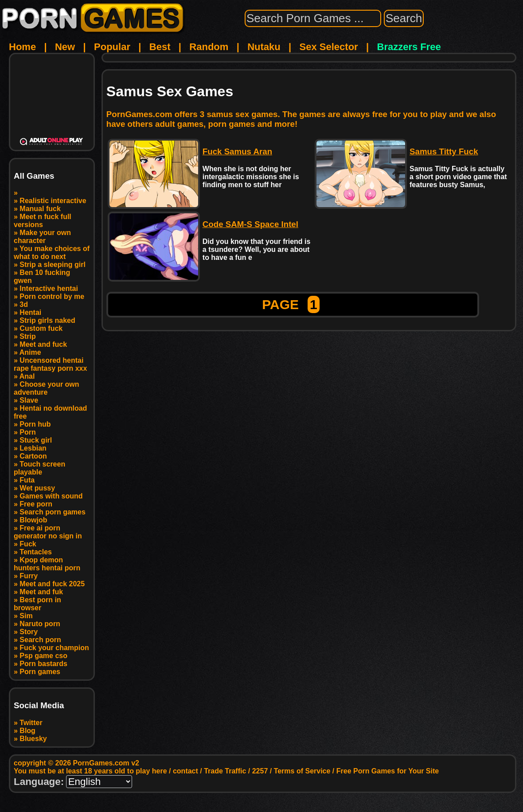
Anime (30, 352)
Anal (27, 376)
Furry (29, 576)
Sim (26, 616)
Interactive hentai (49, 288)
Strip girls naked (47, 320)
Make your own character (42, 237)
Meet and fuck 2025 (52, 584)
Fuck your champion (54, 648)
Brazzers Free (409, 47)
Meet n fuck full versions (43, 221)
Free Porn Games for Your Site (388, 771)
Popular (112, 47)
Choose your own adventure (47, 388)
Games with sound (51, 496)
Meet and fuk (41, 592)
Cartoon (33, 456)
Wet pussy (37, 488)
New (65, 47)
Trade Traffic (225, 771)
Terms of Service (302, 771)
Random (209, 47)
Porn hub (35, 424)
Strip (27, 336)
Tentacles (36, 552)
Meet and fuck (43, 344)
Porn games (40, 672)
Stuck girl (36, 440)
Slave (29, 400)
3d (24, 304)
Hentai (30, 312)
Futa (27, 480)
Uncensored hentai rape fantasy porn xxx (50, 364)
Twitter (31, 723)
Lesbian (33, 448)
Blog (27, 731)
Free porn (36, 504)
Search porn (40, 640)
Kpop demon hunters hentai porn (47, 564)
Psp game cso (43, 656)
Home (22, 47)
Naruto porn (40, 624)
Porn (27, 432)
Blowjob (33, 520)
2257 (260, 771)
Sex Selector (329, 47)
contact (185, 771)
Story (29, 632)
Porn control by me (52, 296)
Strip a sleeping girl (52, 265)
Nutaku (264, 47)
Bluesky (33, 739)
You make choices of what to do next (52, 253)
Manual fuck (40, 209)
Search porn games (53, 512)
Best (160, 47)
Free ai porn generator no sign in (48, 532)
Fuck (28, 544)
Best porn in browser (37, 604)
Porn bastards (43, 664)
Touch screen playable (39, 468)
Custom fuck (41, 328)
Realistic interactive (53, 201)
